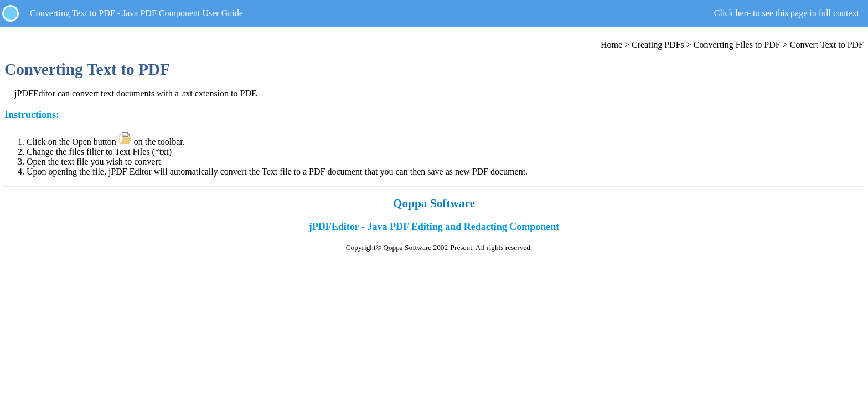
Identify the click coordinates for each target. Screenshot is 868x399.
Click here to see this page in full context (787, 13)
